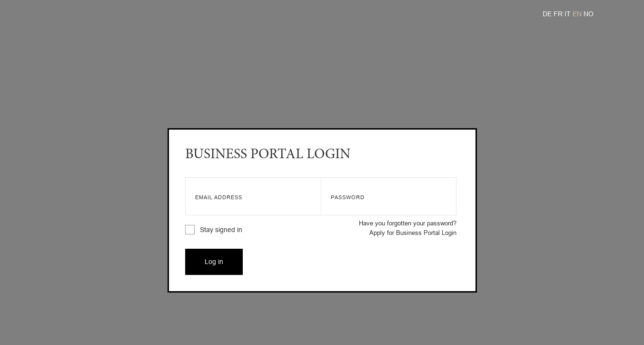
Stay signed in (214, 230)
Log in (214, 262)
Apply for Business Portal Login (413, 233)
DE (548, 14)
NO (589, 14)
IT (569, 14)
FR (559, 14)
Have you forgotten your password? (408, 223)
